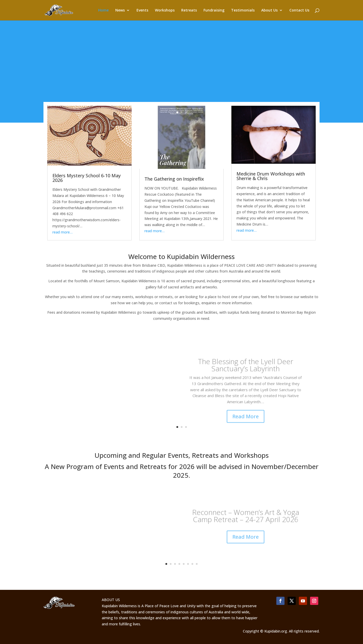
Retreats (189, 10)
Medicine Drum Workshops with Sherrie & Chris (271, 176)
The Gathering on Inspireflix (174, 179)
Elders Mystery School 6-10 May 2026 (87, 178)
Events (142, 10)
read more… (63, 232)
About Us (269, 10)
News (120, 10)
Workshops (165, 10)
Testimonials (243, 10)
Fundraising (214, 10)
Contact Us (299, 10)
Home (103, 10)
